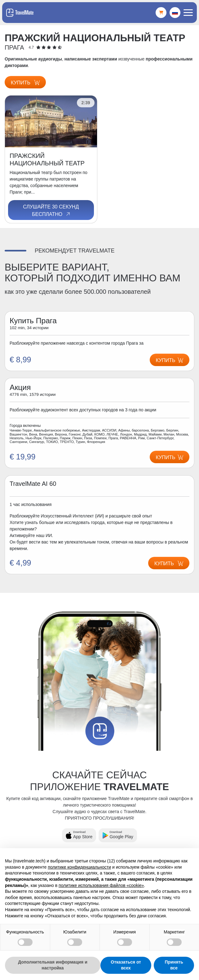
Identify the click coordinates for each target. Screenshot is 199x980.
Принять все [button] (174, 965)
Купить (25, 83)
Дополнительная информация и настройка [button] (53, 965)
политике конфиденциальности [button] (79, 867)
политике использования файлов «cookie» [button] (101, 885)
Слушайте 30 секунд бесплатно (51, 211)
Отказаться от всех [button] (126, 965)
